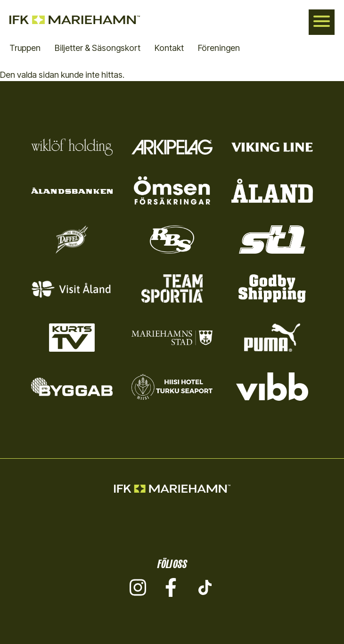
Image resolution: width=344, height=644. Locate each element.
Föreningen (219, 48)
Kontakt (169, 48)
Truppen (25, 48)
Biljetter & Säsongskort (98, 48)
